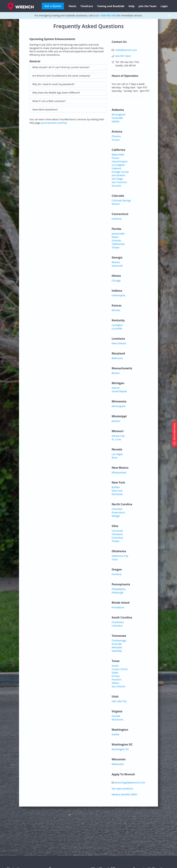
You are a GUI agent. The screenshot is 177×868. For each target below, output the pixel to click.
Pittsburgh (118, 593)
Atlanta (116, 262)
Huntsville (117, 118)
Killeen (115, 683)
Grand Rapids (119, 391)
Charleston (118, 622)
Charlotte (117, 509)
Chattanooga (119, 640)
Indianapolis (118, 295)
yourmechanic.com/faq (54, 123)
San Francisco (119, 182)
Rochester (117, 494)
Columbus (117, 538)
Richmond (117, 720)
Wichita (116, 310)
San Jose (116, 186)
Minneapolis (119, 406)
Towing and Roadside (111, 6)
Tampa (116, 247)
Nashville (117, 651)
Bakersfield (118, 155)
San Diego (117, 179)
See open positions (122, 789)
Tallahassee (118, 244)
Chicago (116, 281)
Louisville (117, 328)
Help (132, 6)
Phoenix (116, 136)
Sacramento (118, 175)
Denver (116, 204)
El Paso (116, 676)
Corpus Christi (120, 669)
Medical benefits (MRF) (124, 794)
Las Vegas (117, 454)
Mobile (116, 121)
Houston (117, 679)
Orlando (116, 240)
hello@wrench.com (126, 50)
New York (117, 491)
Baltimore (117, 358)
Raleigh (116, 516)
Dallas (115, 673)
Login (164, 6)
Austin (115, 666)
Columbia (117, 626)
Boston (116, 373)
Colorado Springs (121, 200)
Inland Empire (120, 161)
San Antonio (118, 686)
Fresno (116, 158)
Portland (117, 574)
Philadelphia (119, 589)
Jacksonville (118, 234)
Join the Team (148, 6)
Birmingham (119, 114)
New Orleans (119, 343)
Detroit (116, 388)
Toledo (116, 541)
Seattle (116, 734)
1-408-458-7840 (108, 15)
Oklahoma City (120, 556)
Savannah (117, 266)
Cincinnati (117, 531)
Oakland (116, 168)
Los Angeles (118, 165)
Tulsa (115, 559)
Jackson (116, 421)
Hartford (117, 219)
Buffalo (116, 487)
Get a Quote (53, 6)
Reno (115, 458)
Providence (118, 607)
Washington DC (120, 749)
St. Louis (116, 439)
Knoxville (117, 644)
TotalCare (87, 6)
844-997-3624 (123, 56)
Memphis (117, 647)
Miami (115, 237)
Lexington (117, 325)
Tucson (116, 140)
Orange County (120, 172)
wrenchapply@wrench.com (130, 782)
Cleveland (117, 534)
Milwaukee (118, 764)
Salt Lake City (119, 701)
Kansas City (118, 436)
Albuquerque (119, 472)
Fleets (73, 6)
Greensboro (118, 512)
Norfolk (116, 716)
